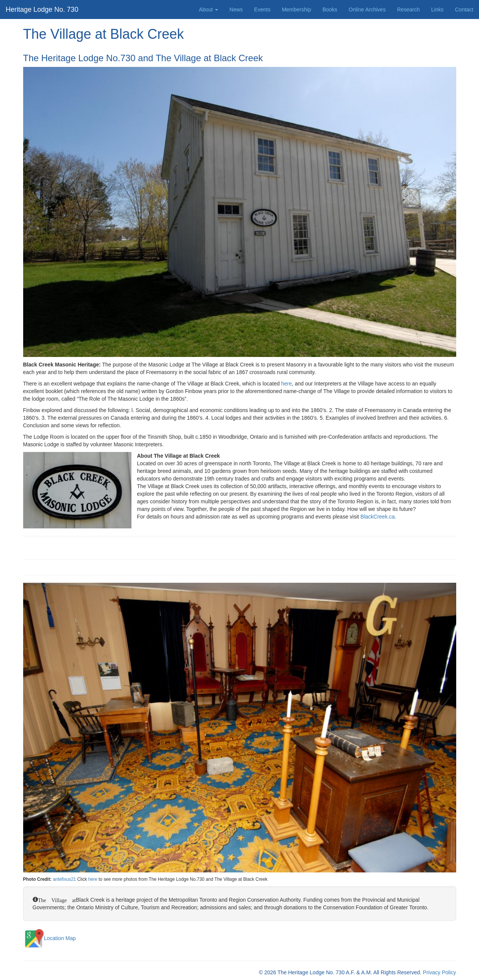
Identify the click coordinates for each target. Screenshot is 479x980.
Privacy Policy (439, 972)
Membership (296, 10)
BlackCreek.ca (378, 517)
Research (408, 10)
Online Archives (367, 10)
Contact (464, 10)
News (236, 10)
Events (262, 10)
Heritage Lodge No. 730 (42, 10)
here (286, 384)
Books (330, 10)
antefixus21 (64, 879)
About (209, 10)
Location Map (50, 938)
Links (437, 10)
